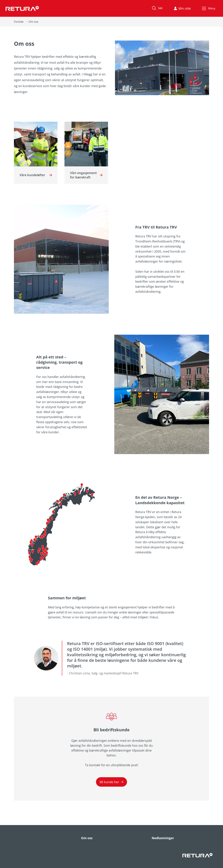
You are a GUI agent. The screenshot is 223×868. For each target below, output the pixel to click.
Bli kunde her (111, 782)
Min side (182, 8)
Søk (156, 8)
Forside (19, 22)
